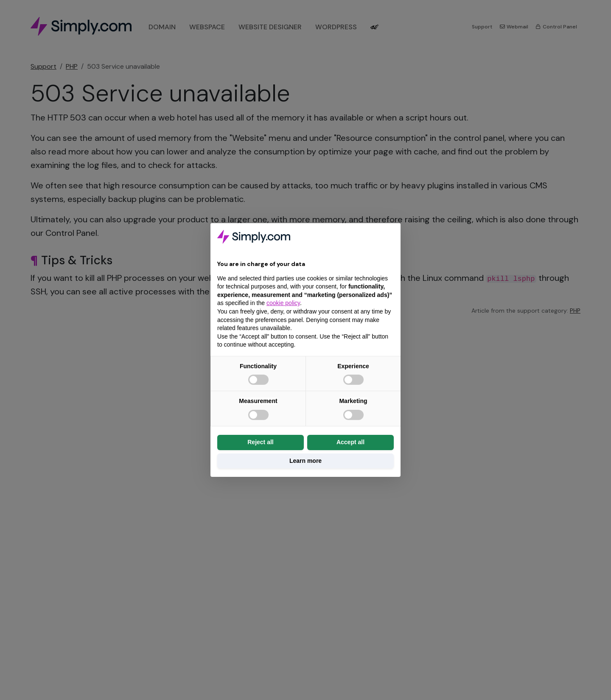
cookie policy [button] (283, 303)
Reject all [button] (260, 442)
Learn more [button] (305, 461)
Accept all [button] (350, 442)
